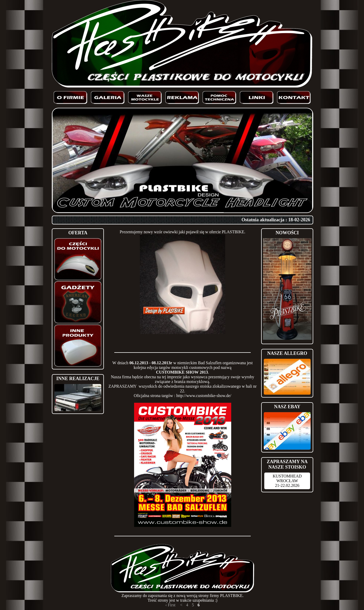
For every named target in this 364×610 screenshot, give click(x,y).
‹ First (170, 605)
